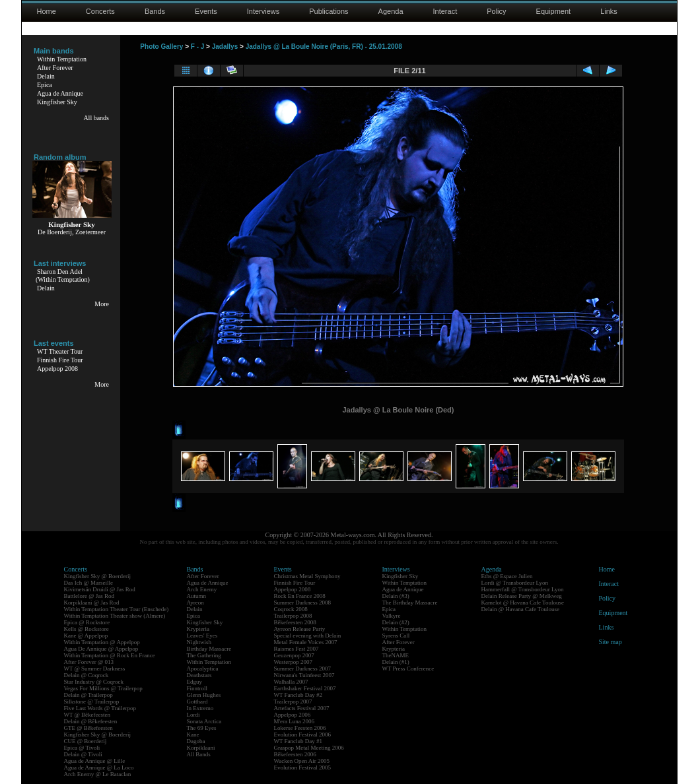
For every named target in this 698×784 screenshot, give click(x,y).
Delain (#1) (396, 662)
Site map (611, 642)
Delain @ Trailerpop (88, 695)
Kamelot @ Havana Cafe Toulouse (523, 603)
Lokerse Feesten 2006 (300, 728)
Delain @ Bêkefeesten (91, 721)
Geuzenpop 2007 (294, 655)
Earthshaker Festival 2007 (305, 688)
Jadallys (225, 47)
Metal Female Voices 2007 (306, 642)
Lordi (193, 715)
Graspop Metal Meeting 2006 (309, 748)
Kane (193, 735)
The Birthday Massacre (410, 603)
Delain (46, 76)
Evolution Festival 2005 (303, 768)
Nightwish (199, 642)
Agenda (391, 11)
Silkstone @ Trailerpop (92, 702)
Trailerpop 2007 (293, 702)
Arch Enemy (202, 589)
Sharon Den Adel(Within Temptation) (63, 276)
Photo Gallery (161, 47)
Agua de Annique (60, 93)
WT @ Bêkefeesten (87, 715)
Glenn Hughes (204, 695)
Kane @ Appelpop (86, 636)
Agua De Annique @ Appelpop (101, 649)
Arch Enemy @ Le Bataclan (98, 774)
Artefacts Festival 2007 (302, 708)
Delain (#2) (396, 622)
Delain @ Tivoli (83, 754)
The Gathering (204, 655)
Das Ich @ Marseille (89, 583)
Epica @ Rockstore (87, 622)
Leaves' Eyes (202, 636)
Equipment (554, 11)
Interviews (263, 11)
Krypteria (198, 629)
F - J (198, 47)
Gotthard (197, 702)
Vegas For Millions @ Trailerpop (103, 688)
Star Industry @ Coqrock (94, 682)
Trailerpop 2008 (293, 616)
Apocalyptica (203, 669)
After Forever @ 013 (89, 662)
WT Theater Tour (60, 351)
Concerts (100, 11)
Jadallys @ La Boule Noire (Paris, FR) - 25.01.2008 (324, 47)
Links (609, 11)
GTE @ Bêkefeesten (88, 728)
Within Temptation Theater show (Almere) (115, 616)
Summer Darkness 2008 (303, 603)
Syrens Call (396, 636)
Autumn (197, 596)
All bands (96, 118)
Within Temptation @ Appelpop (102, 642)
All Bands (199, 754)
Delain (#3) (396, 596)
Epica (45, 85)
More (102, 304)
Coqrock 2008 (291, 609)
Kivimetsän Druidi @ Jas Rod (100, 589)
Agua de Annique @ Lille (95, 761)
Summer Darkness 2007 (303, 669)
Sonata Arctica (204, 721)
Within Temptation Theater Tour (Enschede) (117, 609)
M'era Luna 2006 (295, 721)
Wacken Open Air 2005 (302, 761)
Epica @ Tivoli (82, 748)
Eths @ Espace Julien (507, 576)
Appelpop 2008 (57, 369)
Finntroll (197, 688)
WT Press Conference (408, 669)
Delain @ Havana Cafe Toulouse (520, 609)
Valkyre (392, 616)
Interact (445, 11)
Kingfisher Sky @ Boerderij (98, 576)
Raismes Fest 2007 (297, 649)
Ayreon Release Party (300, 629)
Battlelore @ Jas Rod (89, 596)
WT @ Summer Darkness (95, 669)
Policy (496, 11)
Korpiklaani (201, 748)
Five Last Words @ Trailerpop (100, 708)
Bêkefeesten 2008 (295, 622)
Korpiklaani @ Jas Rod (92, 603)
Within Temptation (62, 59)
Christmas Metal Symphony (307, 576)
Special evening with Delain (308, 636)
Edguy (195, 682)
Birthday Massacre (209, 649)
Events (206, 11)
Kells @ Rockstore (87, 629)
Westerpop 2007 (294, 662)
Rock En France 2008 (300, 596)
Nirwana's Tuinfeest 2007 (304, 675)
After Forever (55, 68)
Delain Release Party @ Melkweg (522, 596)
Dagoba (196, 741)
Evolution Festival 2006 (303, 735)
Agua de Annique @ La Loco (99, 768)
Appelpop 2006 (293, 715)
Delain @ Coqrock (87, 675)
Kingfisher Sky (57, 102)
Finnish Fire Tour (60, 360)
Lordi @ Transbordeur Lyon (515, 583)
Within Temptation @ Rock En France (110, 655)
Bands (155, 11)
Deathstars (199, 675)
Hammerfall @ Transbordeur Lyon (523, 589)
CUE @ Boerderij (86, 741)
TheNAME (396, 655)
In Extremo (200, 708)
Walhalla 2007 (291, 682)
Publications (329, 11)
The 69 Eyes (202, 728)
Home (47, 11)
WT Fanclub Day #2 (298, 695)
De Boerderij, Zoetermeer (72, 232)
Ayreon (195, 603)
